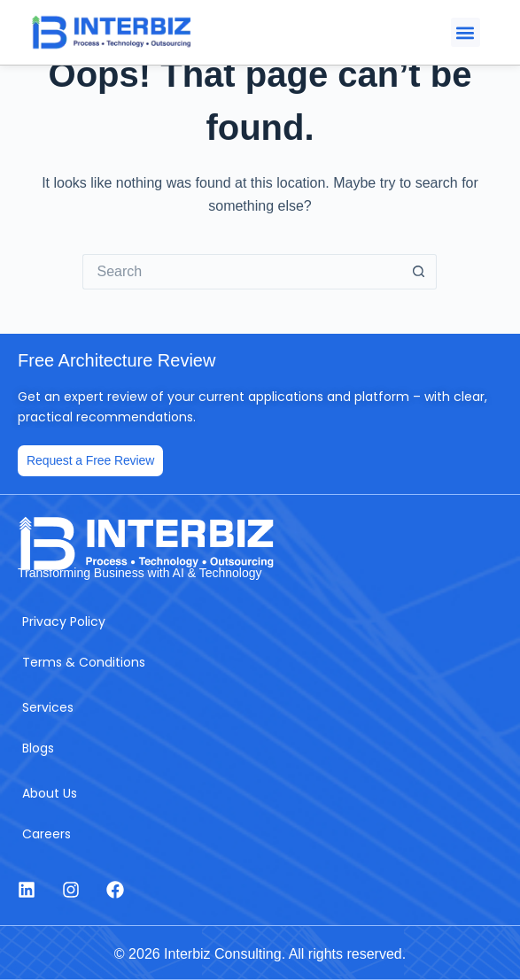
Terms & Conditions (84, 662)
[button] (466, 32)
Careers (47, 834)
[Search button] (419, 272)
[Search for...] (242, 272)
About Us (50, 793)
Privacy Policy (64, 621)
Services (48, 707)
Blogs (38, 748)
